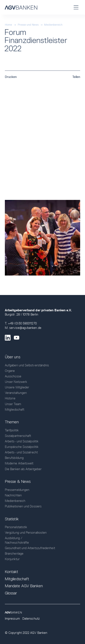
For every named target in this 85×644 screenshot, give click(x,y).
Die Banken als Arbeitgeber (23, 469)
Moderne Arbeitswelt (19, 463)
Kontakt (12, 572)
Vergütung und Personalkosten (26, 533)
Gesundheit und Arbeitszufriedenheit (30, 548)
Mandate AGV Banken (24, 586)
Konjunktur (12, 559)
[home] (21, 7)
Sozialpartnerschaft (18, 436)
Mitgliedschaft (15, 409)
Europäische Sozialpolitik (22, 447)
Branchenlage (14, 553)
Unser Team (13, 404)
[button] (76, 7)
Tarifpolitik (12, 430)
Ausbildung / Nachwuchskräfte (17, 540)
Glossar (11, 593)
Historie (10, 398)
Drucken (11, 77)
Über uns (13, 357)
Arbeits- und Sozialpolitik (22, 441)
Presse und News (28, 25)
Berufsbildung (14, 458)
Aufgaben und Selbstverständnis (27, 365)
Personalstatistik (16, 527)
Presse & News (18, 481)
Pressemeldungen (17, 490)
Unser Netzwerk (16, 382)
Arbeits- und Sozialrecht (21, 452)
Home (8, 25)
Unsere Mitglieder (17, 387)
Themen (12, 422)
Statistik (12, 519)
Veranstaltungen (16, 393)
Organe (10, 371)
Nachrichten (13, 495)
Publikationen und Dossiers (23, 506)
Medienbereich (53, 25)
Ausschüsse (13, 376)
